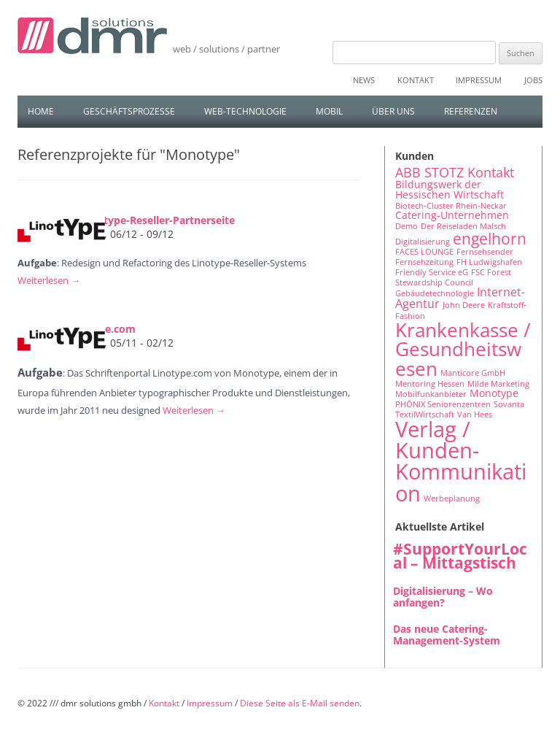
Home (41, 111)
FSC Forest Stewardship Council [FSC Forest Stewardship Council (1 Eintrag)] (453, 277)
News (364, 80)
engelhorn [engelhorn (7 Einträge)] (490, 238)
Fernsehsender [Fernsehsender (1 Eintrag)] (485, 252)
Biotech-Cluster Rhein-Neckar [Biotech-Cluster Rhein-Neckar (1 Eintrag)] (451, 206)
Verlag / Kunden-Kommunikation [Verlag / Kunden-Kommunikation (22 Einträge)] (461, 461)
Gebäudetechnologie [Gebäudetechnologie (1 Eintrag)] (435, 293)
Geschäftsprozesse (129, 111)
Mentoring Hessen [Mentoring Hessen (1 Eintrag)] (430, 384)
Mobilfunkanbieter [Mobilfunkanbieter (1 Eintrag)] (431, 394)
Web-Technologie (245, 111)
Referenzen (471, 111)
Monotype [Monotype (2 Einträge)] (494, 393)
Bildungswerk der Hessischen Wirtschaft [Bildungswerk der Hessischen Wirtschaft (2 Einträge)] (450, 189)
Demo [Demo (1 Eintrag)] (407, 226)
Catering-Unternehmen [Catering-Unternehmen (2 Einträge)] (452, 215)
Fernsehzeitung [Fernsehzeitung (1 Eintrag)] (424, 262)
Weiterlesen (49, 280)
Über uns (393, 111)
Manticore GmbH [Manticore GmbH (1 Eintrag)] (473, 373)
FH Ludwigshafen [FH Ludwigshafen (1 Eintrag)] (489, 262)
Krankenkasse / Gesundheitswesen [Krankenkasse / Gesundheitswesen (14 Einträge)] (463, 349)
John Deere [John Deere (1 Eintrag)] (464, 305)
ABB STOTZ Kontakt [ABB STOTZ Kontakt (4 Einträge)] (455, 172)
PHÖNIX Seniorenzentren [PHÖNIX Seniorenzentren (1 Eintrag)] (443, 404)
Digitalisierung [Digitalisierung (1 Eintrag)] (423, 242)
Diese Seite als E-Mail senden (300, 703)
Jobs (533, 80)
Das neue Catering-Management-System (447, 635)
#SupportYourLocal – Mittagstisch (460, 556)
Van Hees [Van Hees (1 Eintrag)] (475, 415)
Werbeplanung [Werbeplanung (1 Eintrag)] (452, 498)
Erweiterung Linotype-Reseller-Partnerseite (126, 220)
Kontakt (416, 80)
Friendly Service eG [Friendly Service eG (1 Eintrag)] (432, 272)
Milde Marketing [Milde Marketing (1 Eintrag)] (498, 384)
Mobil (329, 111)
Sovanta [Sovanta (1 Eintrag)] (509, 404)
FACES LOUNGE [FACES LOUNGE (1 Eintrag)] (424, 252)
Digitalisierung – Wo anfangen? (443, 597)
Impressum (479, 80)
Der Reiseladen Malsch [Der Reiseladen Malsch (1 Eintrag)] (463, 226)
